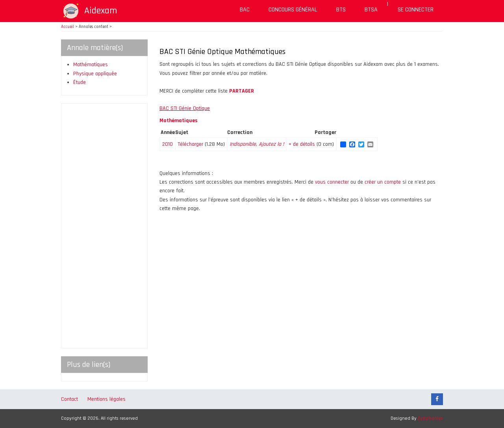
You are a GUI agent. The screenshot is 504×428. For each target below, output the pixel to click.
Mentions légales (107, 399)
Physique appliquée (95, 74)
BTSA (371, 10)
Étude (80, 82)
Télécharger (190, 144)
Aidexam (101, 11)
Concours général (293, 10)
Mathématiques (91, 65)
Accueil (68, 27)
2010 (168, 144)
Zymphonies (430, 418)
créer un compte (383, 182)
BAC (245, 10)
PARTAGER (242, 91)
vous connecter (332, 182)
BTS (341, 10)
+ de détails (303, 144)
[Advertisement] (104, 226)
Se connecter (416, 10)
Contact (69, 399)
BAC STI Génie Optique (185, 108)
